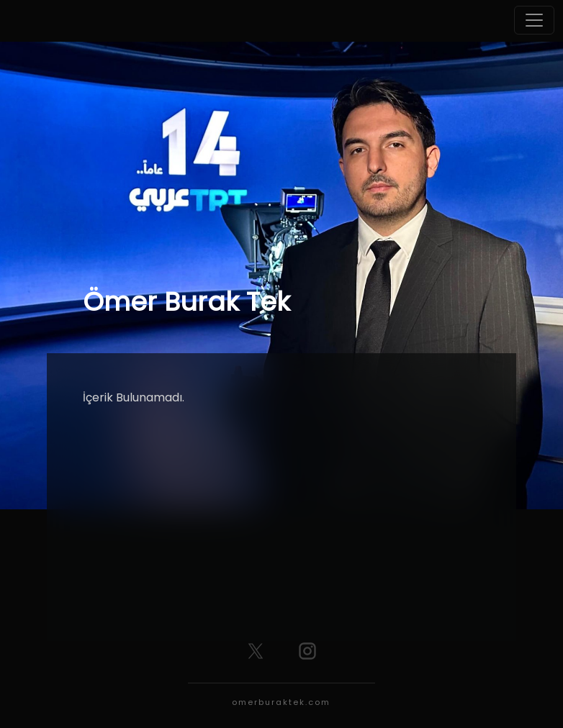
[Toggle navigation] (534, 20)
